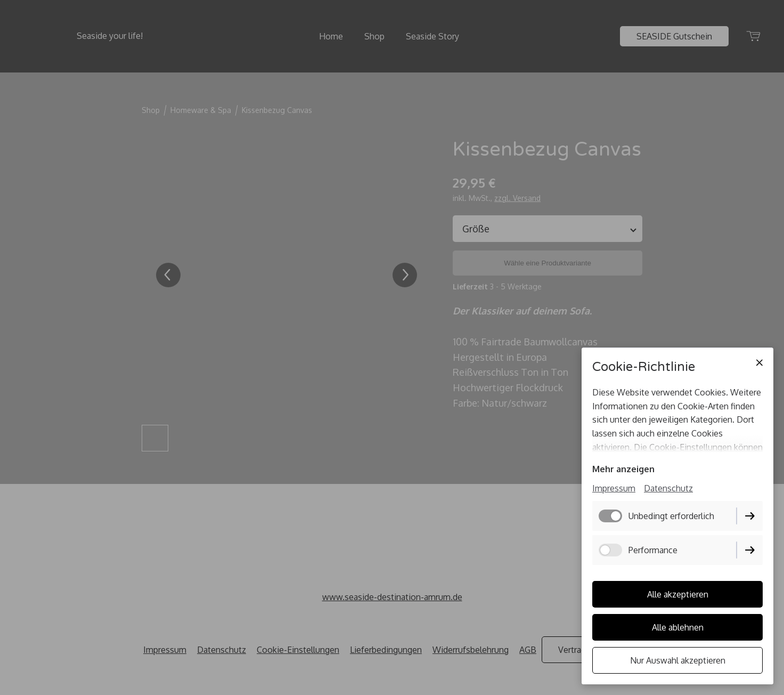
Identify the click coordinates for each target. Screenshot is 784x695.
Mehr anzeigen (623, 469)
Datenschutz (668, 488)
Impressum (614, 488)
